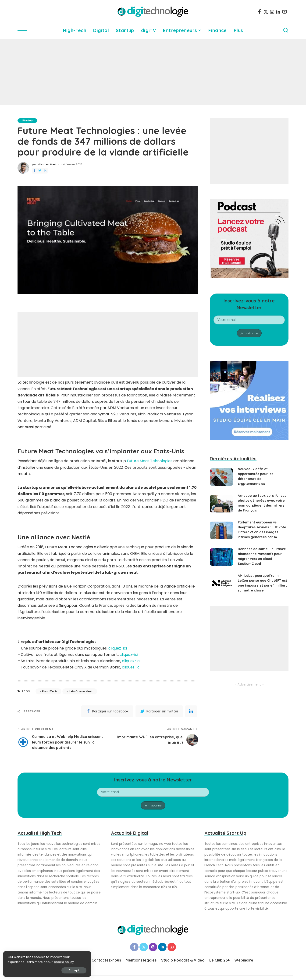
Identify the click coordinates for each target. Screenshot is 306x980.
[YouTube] (285, 12)
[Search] (286, 30)
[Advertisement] (153, 72)
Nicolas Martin (49, 164)
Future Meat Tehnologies (149, 461)
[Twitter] (266, 12)
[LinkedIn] (278, 12)
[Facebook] (260, 12)
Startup (27, 120)
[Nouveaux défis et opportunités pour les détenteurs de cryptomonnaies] (221, 477)
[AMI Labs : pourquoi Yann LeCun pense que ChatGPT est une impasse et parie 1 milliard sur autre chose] (221, 584)
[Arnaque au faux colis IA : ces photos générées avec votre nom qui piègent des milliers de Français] (221, 504)
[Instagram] (272, 12)
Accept (56, 970)
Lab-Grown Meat (81, 691)
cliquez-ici (118, 648)
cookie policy (18, 962)
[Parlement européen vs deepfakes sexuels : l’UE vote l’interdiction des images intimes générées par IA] (221, 530)
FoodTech (49, 691)
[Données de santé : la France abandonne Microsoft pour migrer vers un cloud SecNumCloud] (221, 557)
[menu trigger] (25, 30)
